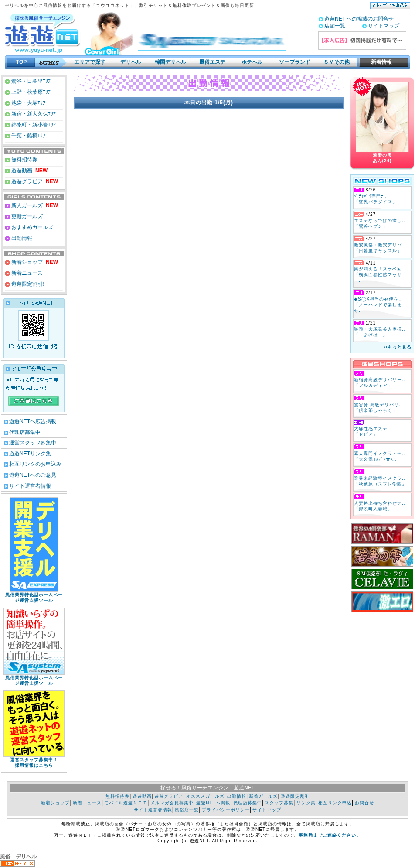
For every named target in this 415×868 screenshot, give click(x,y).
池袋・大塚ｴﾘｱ (28, 103)
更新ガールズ (26, 216)
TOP (21, 62)
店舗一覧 (335, 26)
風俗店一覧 (187, 810)
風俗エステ (212, 62)
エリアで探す (90, 62)
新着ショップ (26, 262)
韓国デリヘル (170, 62)
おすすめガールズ (32, 227)
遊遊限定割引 (295, 796)
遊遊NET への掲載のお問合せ (359, 19)
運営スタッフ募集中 (33, 443)
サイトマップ (384, 26)
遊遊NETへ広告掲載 (33, 421)
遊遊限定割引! (27, 284)
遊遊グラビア (26, 181)
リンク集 (306, 803)
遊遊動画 (21, 171)
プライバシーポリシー (226, 810)
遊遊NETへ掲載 (213, 803)
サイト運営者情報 (30, 486)
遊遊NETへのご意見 (33, 475)
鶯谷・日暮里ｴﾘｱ (30, 81)
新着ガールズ (263, 796)
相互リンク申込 (335, 803)
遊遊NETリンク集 (30, 454)
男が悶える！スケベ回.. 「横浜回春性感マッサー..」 (380, 275)
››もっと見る (398, 347)
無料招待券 (24, 160)
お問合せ (364, 803)
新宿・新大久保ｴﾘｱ (33, 114)
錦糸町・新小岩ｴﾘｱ (33, 125)
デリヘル (131, 62)
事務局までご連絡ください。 (330, 835)
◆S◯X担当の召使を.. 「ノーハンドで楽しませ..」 (378, 305)
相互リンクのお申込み (35, 464)
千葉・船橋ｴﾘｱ (28, 136)
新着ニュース (26, 273)
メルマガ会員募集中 (172, 803)
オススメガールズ (205, 796)
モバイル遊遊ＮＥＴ (126, 803)
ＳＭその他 (337, 62)
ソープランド (295, 62)
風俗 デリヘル (18, 857)
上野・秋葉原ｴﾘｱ (30, 92)
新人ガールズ (34, 205)
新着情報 (379, 62)
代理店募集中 (25, 432)
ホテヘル (252, 62)
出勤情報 (21, 238)
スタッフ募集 (279, 803)
